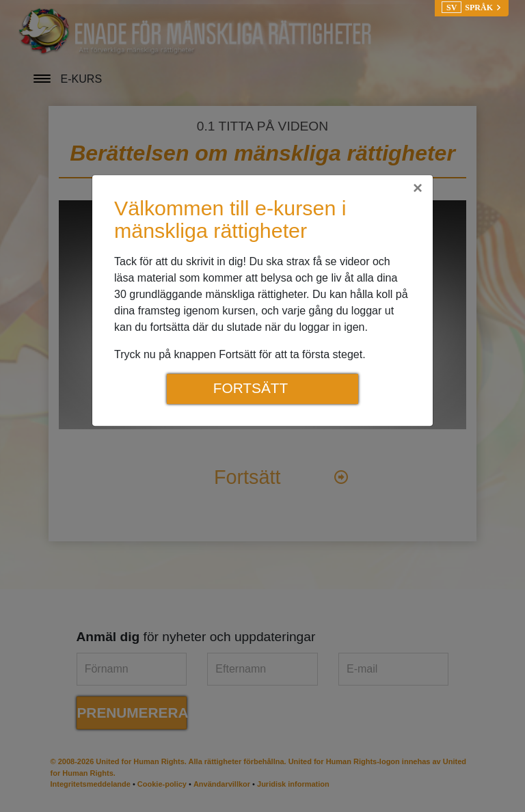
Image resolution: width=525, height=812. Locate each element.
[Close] (418, 188)
